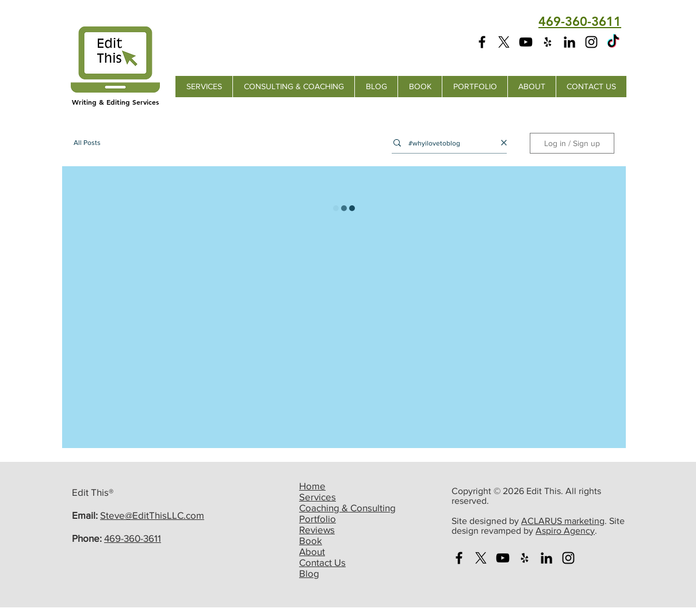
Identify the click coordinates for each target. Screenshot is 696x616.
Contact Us (322, 562)
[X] (504, 42)
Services (318, 497)
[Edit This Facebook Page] (482, 42)
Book (311, 540)
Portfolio (318, 519)
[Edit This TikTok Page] (613, 42)
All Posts (87, 143)
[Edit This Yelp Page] (548, 42)
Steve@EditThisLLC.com (152, 515)
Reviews (317, 529)
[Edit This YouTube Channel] (526, 42)
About (312, 551)
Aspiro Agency (565, 531)
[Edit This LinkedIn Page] (569, 42)
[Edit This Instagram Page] (591, 42)
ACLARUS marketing (563, 521)
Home (312, 486)
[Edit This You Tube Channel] (503, 558)
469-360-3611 (133, 538)
